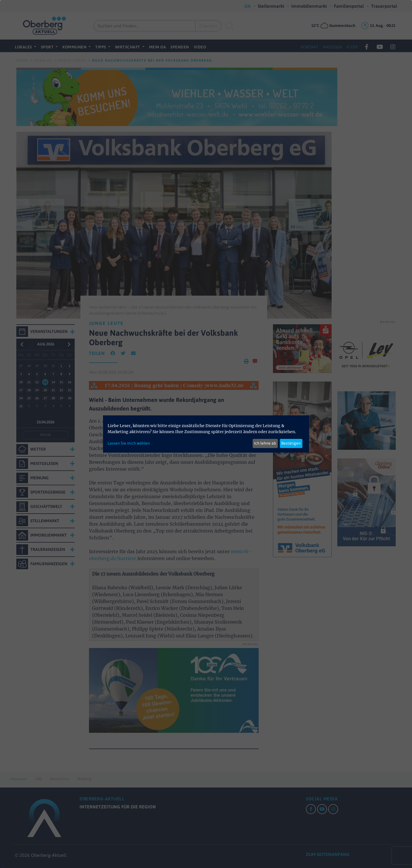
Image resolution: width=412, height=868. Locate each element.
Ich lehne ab (265, 443)
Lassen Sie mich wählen (129, 443)
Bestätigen (291, 443)
